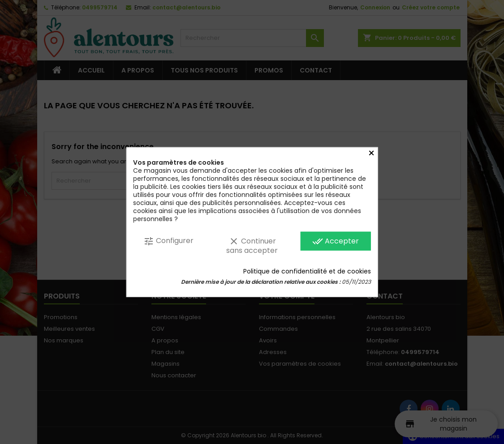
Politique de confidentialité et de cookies (307, 271)
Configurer (168, 241)
